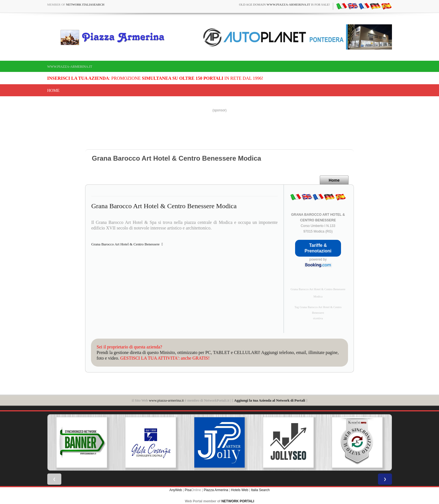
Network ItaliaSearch (85, 4)
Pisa (188, 490)
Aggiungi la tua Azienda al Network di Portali (270, 400)
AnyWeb (176, 490)
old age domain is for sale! (285, 4)
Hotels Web (240, 490)
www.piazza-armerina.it (70, 67)
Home (53, 90)
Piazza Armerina (216, 490)
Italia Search (260, 490)
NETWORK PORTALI (238, 501)
